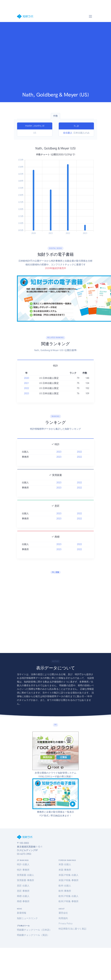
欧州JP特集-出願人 (69, 896)
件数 (55, 116)
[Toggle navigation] (90, 16)
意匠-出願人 (23, 886)
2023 (27, 398)
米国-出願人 (65, 864)
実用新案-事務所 (26, 880)
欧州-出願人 (65, 886)
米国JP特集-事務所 (69, 880)
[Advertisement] (32, 58)
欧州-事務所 (65, 891)
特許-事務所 (23, 870)
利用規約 (63, 918)
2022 (27, 393)
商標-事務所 (23, 901)
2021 (27, 388)
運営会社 (63, 913)
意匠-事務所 (23, 891)
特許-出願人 (23, 864)
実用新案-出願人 (26, 875)
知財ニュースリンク (27, 918)
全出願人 (68, 133)
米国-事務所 (65, 870)
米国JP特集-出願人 (69, 875)
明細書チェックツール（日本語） (34, 930)
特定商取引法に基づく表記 (72, 929)
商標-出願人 (23, 896)
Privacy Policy (66, 924)
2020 (27, 382)
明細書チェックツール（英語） (33, 935)
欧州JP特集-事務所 (69, 901)
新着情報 (22, 913)
